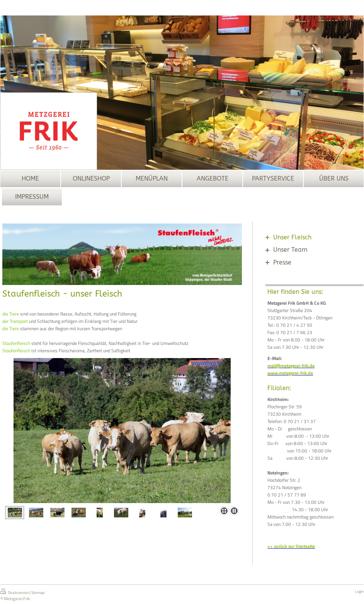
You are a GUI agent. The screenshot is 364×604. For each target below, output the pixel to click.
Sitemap (38, 593)
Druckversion (15, 592)
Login (359, 591)
